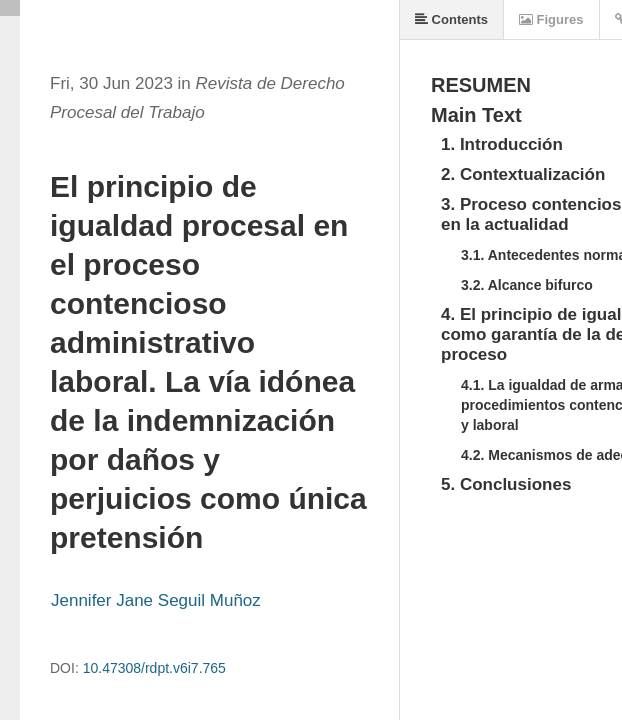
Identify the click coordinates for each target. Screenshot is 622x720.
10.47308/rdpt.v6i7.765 (154, 668)
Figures (551, 19)
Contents (451, 19)
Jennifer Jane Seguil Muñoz (156, 600)
